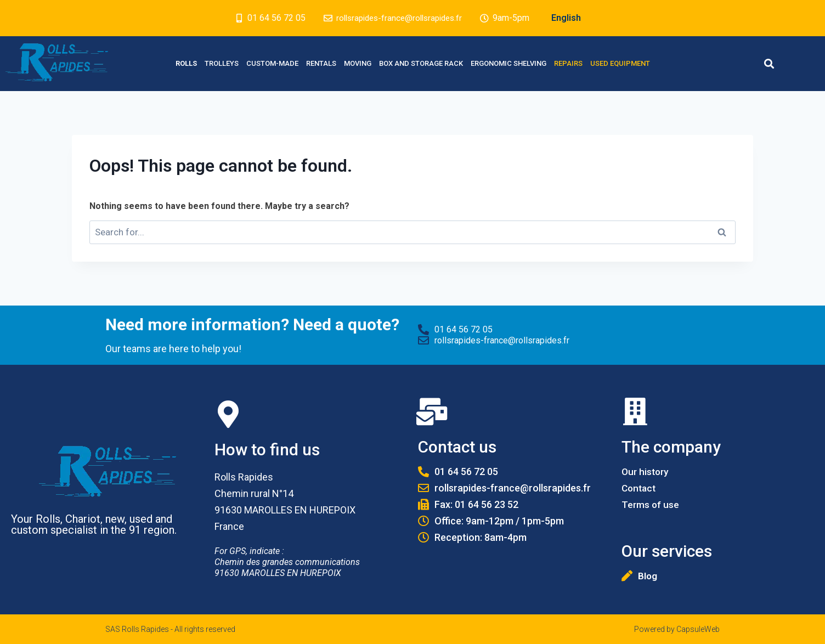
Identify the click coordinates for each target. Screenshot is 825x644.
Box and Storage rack (421, 63)
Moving (358, 63)
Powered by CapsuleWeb (677, 629)
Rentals (321, 63)
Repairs (568, 63)
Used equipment (620, 63)
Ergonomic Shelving (508, 63)
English (570, 18)
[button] (769, 63)
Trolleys (222, 63)
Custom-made (272, 63)
